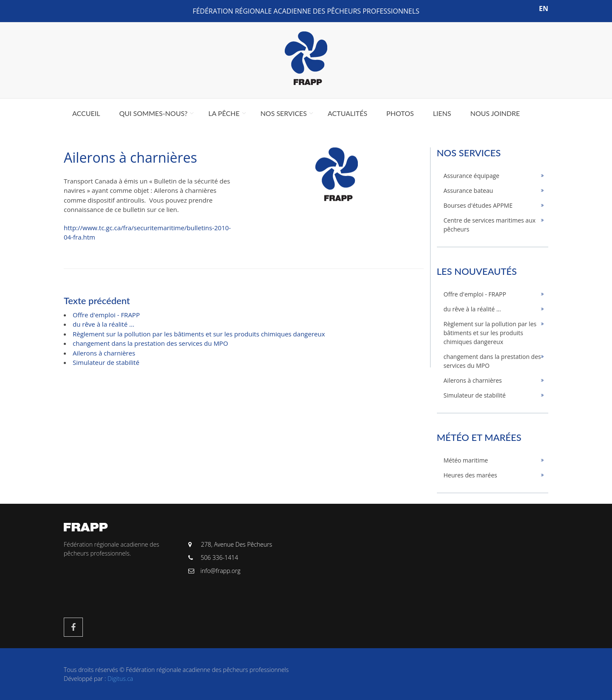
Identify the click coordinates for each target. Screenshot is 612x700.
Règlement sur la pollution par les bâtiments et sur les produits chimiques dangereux (199, 334)
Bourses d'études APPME (478, 205)
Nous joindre (495, 113)
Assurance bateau (469, 191)
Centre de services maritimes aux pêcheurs (490, 225)
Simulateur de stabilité (106, 362)
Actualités (347, 113)
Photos (400, 113)
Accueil (86, 113)
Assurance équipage (472, 176)
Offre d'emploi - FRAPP (106, 315)
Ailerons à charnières (104, 353)
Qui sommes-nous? (153, 113)
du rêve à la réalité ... (103, 324)
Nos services (284, 113)
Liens (442, 113)
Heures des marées (470, 475)
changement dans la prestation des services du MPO (150, 343)
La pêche (224, 113)
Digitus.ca (120, 679)
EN (544, 8)
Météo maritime (466, 460)
